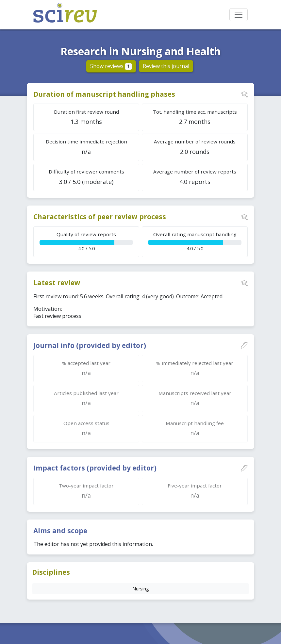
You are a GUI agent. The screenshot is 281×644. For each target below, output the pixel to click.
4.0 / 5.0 (86, 241)
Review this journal (166, 66)
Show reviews (111, 66)
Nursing (140, 589)
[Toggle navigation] (239, 15)
